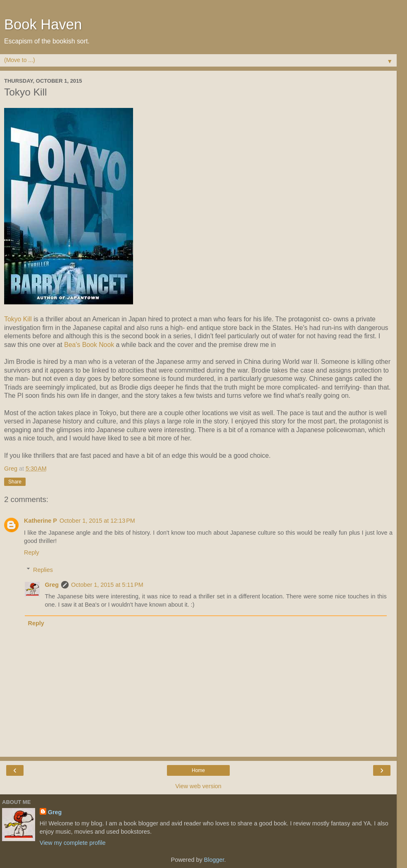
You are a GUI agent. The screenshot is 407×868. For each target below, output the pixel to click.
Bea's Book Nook (89, 345)
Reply (32, 552)
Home (198, 770)
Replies (43, 570)
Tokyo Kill (18, 319)
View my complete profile (73, 843)
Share (15, 482)
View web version (198, 786)
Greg (52, 585)
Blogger (214, 860)
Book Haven (43, 24)
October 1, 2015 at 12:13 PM (97, 521)
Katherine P (40, 521)
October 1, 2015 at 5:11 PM (107, 585)
